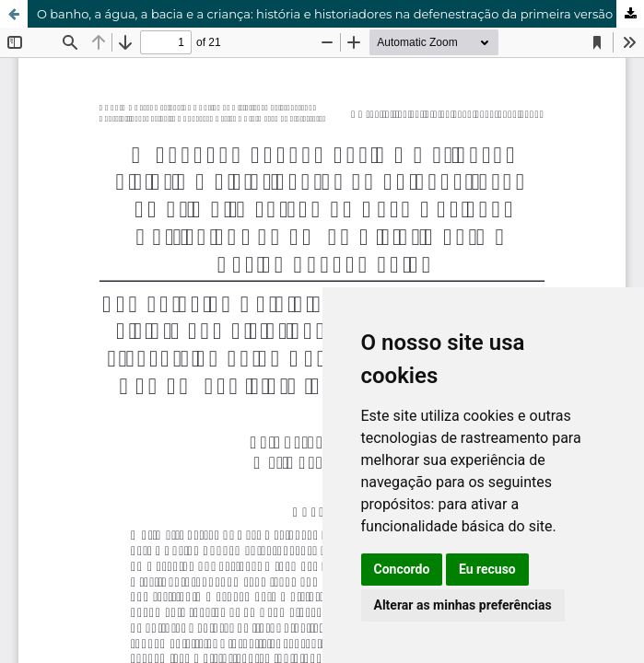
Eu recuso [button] (487, 569)
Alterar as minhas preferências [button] (463, 605)
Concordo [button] (402, 569)
